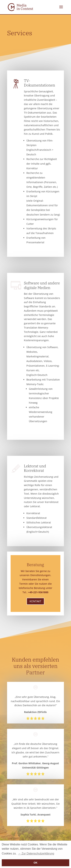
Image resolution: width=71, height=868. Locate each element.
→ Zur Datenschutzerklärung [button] (36, 853)
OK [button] (36, 863)
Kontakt (35, 601)
